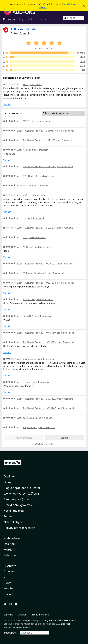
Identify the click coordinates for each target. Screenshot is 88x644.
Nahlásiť (7, 104)
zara (25, 237)
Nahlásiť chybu (13, 522)
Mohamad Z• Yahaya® (34, 273)
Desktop (9, 544)
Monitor (9, 588)
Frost (26, 84)
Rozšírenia (9, 19)
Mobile (8, 550)
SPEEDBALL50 (30, 176)
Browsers (10, 571)
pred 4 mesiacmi (43, 121)
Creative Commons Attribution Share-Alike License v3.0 (32, 624)
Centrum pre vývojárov (18, 499)
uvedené (18, 620)
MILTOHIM (28, 121)
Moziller (27, 186)
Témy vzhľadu (25, 19)
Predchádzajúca (23, 438)
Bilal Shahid (29, 299)
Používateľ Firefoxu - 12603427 (39, 399)
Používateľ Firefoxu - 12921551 (39, 140)
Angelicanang (30, 427)
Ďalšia (65, 438)
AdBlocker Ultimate (23, 29)
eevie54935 (29, 359)
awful (26, 195)
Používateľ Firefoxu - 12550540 (39, 131)
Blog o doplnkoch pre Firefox (22, 488)
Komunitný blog (14, 511)
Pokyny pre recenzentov (19, 528)
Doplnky (9, 476)
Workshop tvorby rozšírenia (21, 494)
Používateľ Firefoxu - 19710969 (39, 333)
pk (24, 218)
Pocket (8, 594)
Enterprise (10, 555)
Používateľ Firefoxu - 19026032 (39, 264)
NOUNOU (28, 247)
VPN (7, 577)
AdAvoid (25, 33)
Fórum (8, 516)
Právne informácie (40, 615)
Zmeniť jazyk (10, 633)
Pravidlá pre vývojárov (18, 505)
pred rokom (36, 84)
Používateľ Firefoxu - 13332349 (39, 166)
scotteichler (29, 418)
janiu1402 (28, 316)
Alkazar (27, 150)
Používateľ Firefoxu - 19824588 (39, 283)
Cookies (22, 615)
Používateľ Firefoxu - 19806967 (39, 408)
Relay (7, 583)
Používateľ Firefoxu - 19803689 (39, 342)
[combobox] (74, 18)
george (27, 382)
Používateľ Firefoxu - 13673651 (39, 228)
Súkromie (8, 615)
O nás (7, 482)
